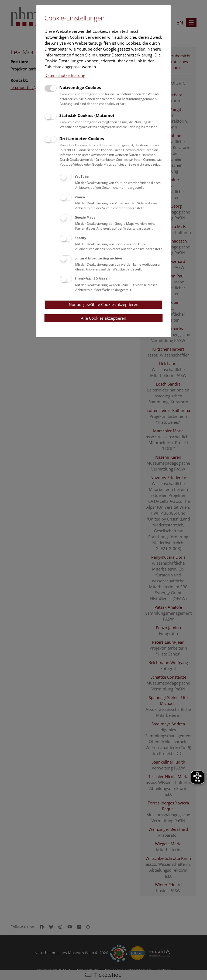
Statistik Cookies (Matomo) (87, 115)
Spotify (80, 238)
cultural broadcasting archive (98, 258)
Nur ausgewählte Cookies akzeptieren (103, 304)
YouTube (82, 177)
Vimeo (80, 197)
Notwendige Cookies (80, 87)
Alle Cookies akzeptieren (103, 318)
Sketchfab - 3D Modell (92, 279)
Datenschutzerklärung (65, 75)
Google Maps (85, 217)
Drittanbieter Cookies (82, 138)
